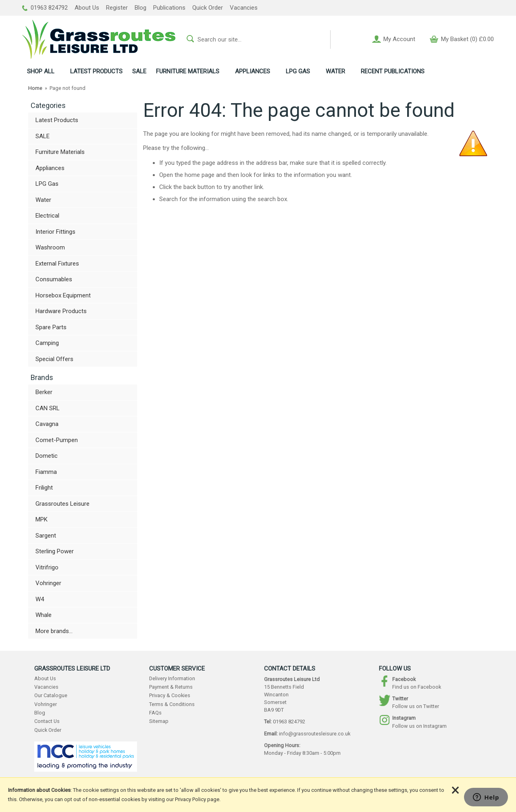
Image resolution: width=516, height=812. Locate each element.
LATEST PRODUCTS (96, 71)
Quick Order (208, 8)
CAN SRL (48, 408)
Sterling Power (55, 551)
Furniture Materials (60, 152)
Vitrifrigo (47, 567)
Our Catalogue (51, 695)
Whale (44, 615)
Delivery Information (172, 678)
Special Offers (54, 359)
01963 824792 (45, 8)
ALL (41, 71)
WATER (335, 71)
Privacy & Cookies (170, 695)
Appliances (50, 168)
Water (43, 200)
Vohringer (48, 583)
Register (117, 8)
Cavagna (47, 424)
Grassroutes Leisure (62, 504)
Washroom (50, 247)
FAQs (155, 713)
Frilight (44, 488)
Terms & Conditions (172, 704)
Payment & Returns (171, 687)
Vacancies (244, 8)
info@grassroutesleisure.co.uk (315, 734)
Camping (47, 343)
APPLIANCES (253, 71)
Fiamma (46, 472)
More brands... (54, 631)
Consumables (54, 279)
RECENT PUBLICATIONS (393, 71)
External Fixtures (57, 264)
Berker (44, 392)
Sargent (46, 536)
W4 (40, 599)
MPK (42, 519)
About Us (87, 8)
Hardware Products (61, 311)
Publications (169, 8)
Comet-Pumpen (57, 440)
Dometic (47, 456)
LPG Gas (47, 184)
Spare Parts (51, 327)
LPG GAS (298, 71)
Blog (140, 8)
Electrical (47, 216)
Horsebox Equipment (63, 295)
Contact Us (47, 721)
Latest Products (57, 120)
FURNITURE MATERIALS (188, 71)
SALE (139, 71)
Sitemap (159, 721)
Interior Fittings (55, 232)
